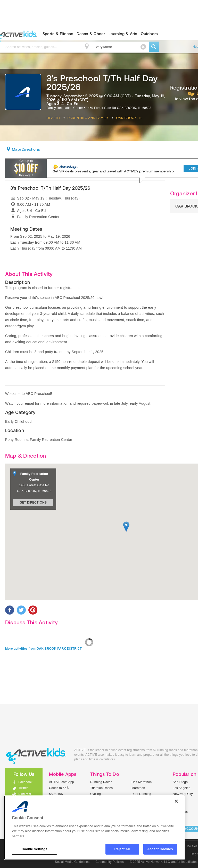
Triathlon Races (101, 788)
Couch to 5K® (59, 788)
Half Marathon (142, 782)
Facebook (25, 782)
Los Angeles (181, 788)
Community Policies (110, 862)
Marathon (138, 788)
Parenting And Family (88, 118)
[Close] (176, 801)
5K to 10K (56, 794)
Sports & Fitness (58, 34)
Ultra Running (141, 794)
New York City (183, 794)
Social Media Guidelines (72, 862)
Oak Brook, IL (129, 118)
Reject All (122, 849)
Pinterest (25, 794)
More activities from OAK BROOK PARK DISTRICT (43, 649)
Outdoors (149, 34)
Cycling (96, 794)
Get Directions (33, 502)
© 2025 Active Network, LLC (150, 862)
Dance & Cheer (91, 34)
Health (53, 118)
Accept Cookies (160, 849)
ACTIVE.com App (61, 782)
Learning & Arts (123, 34)
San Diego (180, 782)
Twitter (23, 788)
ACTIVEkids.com (36, 756)
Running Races (101, 782)
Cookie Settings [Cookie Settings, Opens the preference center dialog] (34, 849)
